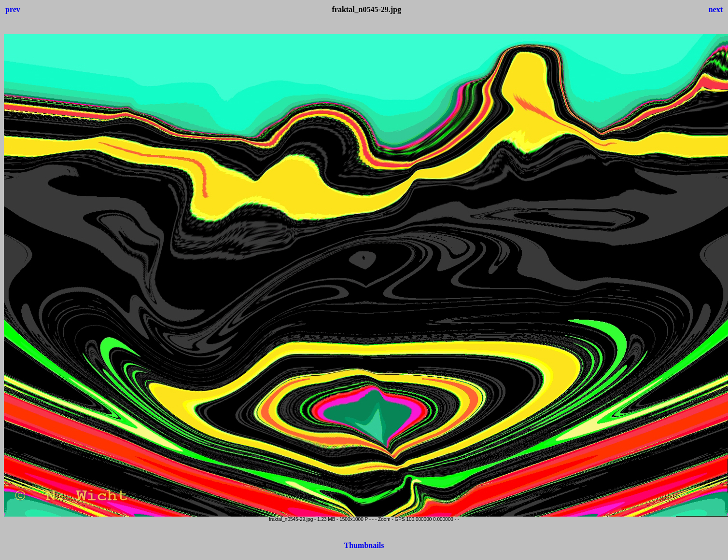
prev (13, 9)
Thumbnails (364, 545)
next (716, 9)
